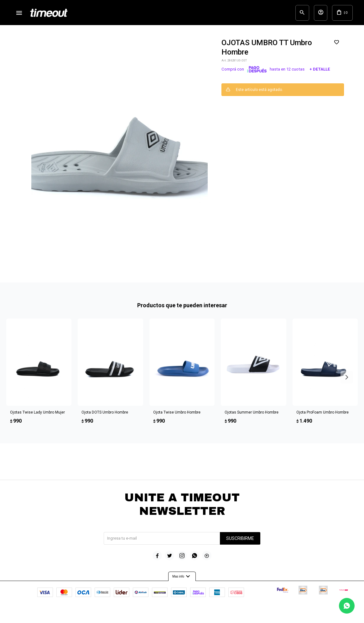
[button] (289, 14)
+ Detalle (320, 73)
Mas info (182, 579)
